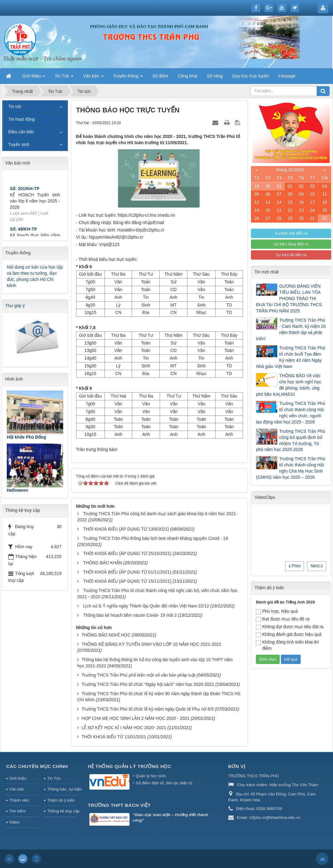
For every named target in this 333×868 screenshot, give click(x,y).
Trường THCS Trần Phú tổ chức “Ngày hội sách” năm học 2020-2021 (148, 684)
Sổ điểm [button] (160, 76)
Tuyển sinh (19, 144)
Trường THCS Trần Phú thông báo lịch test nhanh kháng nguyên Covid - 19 (155, 538)
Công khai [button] (188, 76)
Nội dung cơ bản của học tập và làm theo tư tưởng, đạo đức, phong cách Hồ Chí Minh (35, 276)
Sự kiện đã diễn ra (291, 255)
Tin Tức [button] (64, 78)
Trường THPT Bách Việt (119, 805)
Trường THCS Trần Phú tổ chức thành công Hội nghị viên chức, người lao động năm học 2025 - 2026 (290, 413)
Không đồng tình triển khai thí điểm (287, 645)
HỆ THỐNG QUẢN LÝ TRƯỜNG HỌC (129, 766)
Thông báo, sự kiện (62, 789)
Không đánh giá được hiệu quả (289, 635)
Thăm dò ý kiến (61, 800)
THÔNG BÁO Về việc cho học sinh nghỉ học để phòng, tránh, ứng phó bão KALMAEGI (289, 385)
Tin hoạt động (22, 119)
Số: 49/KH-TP (23, 233)
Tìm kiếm (17, 811)
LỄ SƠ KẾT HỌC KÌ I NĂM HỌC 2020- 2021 (124, 728)
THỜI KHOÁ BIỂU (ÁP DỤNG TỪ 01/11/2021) (127, 572)
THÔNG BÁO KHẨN (102, 563)
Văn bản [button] (93, 78)
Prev (295, 566)
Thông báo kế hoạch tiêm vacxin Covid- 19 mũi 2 (130, 615)
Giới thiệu (18, 778)
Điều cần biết (21, 132)
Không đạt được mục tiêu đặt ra (290, 627)
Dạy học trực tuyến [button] (251, 76)
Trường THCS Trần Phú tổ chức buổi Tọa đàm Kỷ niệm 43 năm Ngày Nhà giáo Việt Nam (290, 357)
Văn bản (17, 789)
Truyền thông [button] (128, 78)
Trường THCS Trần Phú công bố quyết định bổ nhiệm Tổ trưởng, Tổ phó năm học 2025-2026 (290, 440)
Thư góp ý (15, 306)
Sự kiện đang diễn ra (291, 244)
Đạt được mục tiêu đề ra (283, 619)
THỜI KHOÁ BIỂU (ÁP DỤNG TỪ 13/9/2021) (126, 529)
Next (317, 566)
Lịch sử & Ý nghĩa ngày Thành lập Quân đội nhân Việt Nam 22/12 (146, 606)
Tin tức (15, 106)
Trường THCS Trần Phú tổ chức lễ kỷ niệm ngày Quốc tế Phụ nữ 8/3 (147, 709)
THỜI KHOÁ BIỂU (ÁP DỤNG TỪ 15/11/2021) (127, 581)
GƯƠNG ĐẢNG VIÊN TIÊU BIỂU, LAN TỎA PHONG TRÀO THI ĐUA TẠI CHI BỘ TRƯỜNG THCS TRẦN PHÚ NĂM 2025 (289, 298)
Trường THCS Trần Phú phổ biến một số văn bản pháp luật (138, 675)
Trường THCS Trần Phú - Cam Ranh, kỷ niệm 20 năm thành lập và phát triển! (291, 329)
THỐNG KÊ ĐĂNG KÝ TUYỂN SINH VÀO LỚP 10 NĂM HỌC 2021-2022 (151, 644)
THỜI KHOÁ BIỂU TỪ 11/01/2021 (114, 737)
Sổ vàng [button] (215, 76)
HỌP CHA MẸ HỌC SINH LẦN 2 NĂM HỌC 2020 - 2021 (135, 718)
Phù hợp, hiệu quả (277, 611)
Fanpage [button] (287, 76)
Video (14, 822)
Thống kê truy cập (62, 811)
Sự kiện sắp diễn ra (291, 233)
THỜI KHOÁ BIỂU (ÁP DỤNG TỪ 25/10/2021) (127, 553)
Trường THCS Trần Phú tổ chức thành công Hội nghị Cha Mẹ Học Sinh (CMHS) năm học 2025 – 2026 (290, 468)
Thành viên (19, 800)
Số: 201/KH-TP (25, 193)
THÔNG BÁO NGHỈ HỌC (106, 635)
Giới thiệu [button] (34, 78)
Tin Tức (54, 778)
